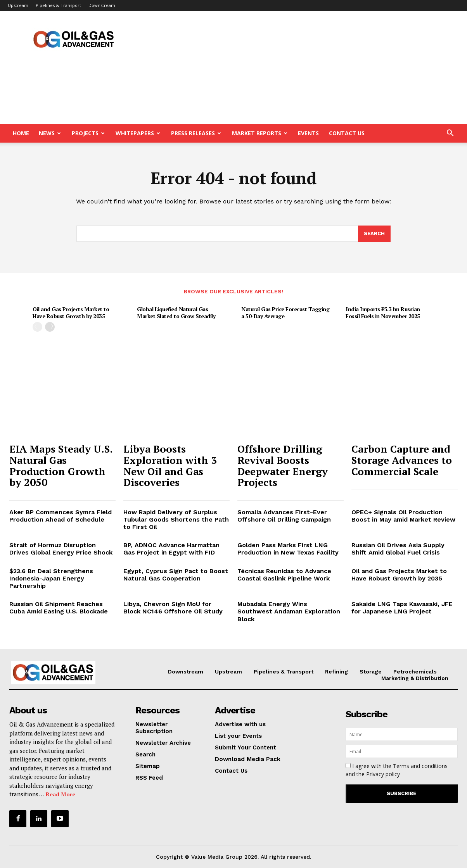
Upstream (18, 5)
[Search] (374, 234)
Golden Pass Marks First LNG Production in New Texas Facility (288, 549)
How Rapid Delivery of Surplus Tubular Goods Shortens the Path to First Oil (176, 519)
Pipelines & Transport (58, 5)
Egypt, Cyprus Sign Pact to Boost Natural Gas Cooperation (176, 575)
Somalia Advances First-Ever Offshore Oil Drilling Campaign (284, 516)
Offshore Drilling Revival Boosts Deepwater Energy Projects (283, 465)
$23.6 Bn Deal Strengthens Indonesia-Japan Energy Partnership (51, 578)
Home (21, 133)
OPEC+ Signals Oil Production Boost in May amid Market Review (403, 516)
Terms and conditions (420, 766)
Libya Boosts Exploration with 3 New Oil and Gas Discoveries (170, 465)
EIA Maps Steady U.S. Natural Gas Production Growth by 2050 (61, 465)
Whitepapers (138, 133)
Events (308, 133)
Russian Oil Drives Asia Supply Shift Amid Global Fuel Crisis (398, 549)
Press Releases (196, 133)
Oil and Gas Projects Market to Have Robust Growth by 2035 (71, 313)
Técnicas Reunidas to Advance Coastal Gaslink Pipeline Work (284, 575)
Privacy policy (383, 774)
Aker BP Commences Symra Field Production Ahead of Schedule (61, 516)
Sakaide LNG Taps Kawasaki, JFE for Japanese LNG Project (402, 608)
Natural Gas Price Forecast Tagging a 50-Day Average (285, 313)
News (50, 133)
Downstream (102, 5)
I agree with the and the (397, 770)
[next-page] (50, 327)
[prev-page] (37, 327)
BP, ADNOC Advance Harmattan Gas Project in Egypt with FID (171, 549)
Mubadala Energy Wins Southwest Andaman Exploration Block (289, 611)
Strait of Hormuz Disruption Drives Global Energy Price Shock (61, 549)
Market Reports (260, 133)
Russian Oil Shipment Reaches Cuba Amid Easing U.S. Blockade (59, 608)
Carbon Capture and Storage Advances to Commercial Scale (402, 460)
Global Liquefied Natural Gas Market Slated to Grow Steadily (176, 313)
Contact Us (347, 133)
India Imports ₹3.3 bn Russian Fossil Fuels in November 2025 (383, 313)
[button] (450, 134)
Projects (88, 133)
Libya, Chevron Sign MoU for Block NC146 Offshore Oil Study (173, 608)
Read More (61, 794)
